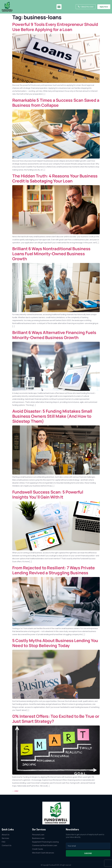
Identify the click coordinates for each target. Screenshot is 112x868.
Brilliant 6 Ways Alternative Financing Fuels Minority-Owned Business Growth (54, 335)
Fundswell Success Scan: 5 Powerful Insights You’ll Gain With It (48, 494)
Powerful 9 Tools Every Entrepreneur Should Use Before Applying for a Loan (55, 27)
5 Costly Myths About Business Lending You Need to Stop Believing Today (55, 643)
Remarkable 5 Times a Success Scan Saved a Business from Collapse (56, 103)
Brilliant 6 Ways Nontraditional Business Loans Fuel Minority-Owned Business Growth (51, 254)
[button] (59, 7)
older (15, 791)
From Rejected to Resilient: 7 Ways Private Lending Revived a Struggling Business (53, 570)
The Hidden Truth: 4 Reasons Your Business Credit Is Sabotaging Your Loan (55, 178)
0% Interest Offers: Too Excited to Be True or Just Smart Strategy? (56, 719)
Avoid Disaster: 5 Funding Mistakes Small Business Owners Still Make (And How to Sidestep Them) (52, 416)
